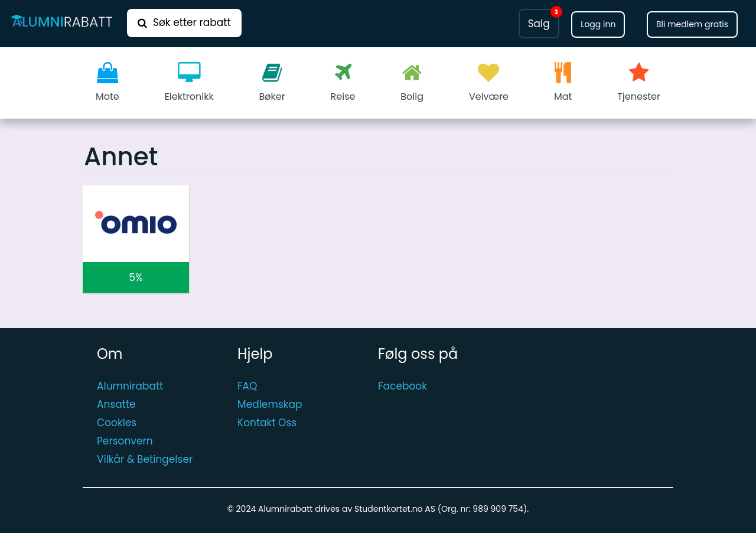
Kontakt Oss (267, 423)
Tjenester (639, 83)
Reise (343, 83)
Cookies (117, 423)
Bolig (412, 83)
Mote (107, 83)
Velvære (489, 83)
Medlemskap (270, 404)
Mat (563, 83)
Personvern (125, 441)
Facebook (403, 386)
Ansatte (116, 404)
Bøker (272, 83)
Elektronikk (189, 83)
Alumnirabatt (130, 386)
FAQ (247, 386)
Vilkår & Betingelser (145, 459)
